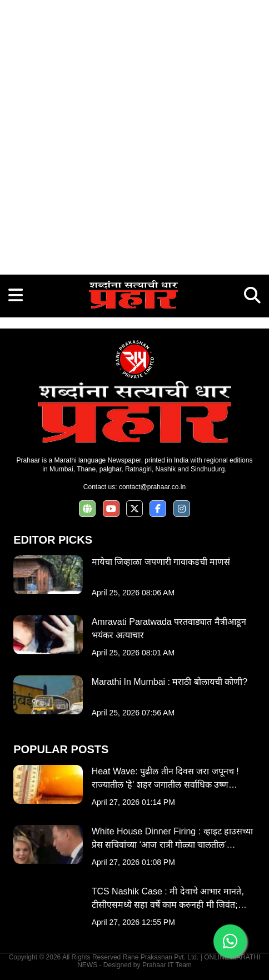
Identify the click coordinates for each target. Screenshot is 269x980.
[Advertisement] (134, 135)
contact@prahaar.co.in (152, 487)
